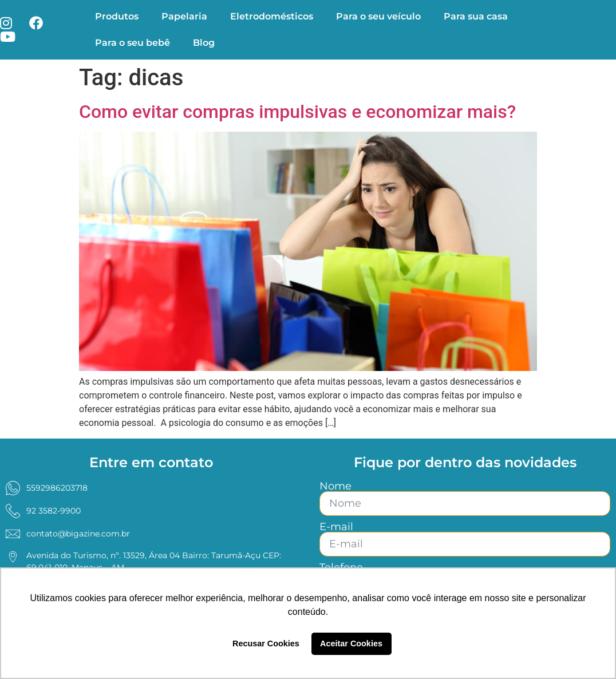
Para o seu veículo (378, 16)
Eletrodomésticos (272, 16)
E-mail (336, 527)
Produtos (117, 16)
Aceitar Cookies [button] (351, 644)
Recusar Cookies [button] (266, 644)
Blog (204, 43)
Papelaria (184, 16)
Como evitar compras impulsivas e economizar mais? (297, 112)
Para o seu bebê (133, 43)
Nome (335, 486)
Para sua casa (476, 16)
